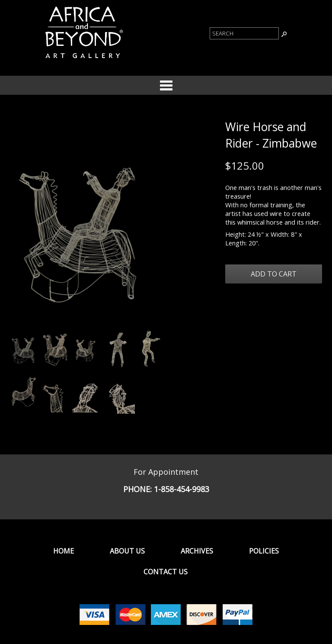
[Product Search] (244, 33)
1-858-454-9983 (182, 489)
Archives (197, 551)
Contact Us (166, 572)
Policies (264, 551)
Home (64, 551)
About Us (127, 551)
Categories (166, 85)
